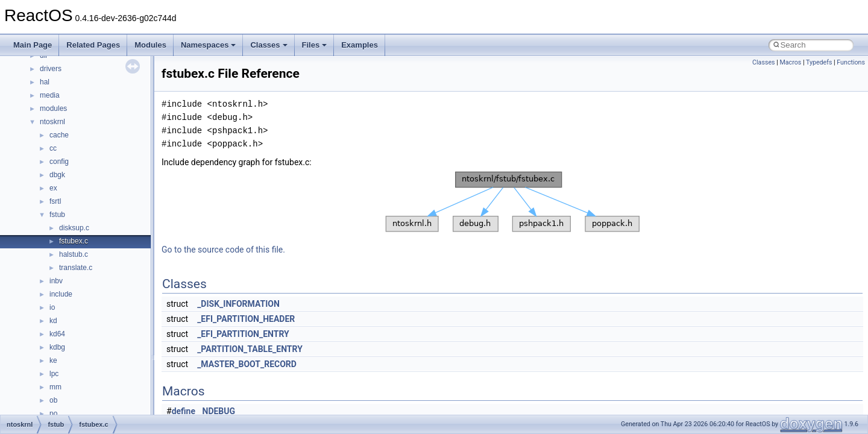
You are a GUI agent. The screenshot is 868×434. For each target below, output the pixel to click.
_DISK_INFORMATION (238, 304)
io (52, 307)
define (184, 411)
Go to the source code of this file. (223, 250)
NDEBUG (219, 411)
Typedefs (819, 62)
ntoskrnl (52, 122)
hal (45, 82)
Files (315, 45)
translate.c (76, 268)
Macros (790, 62)
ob (53, 400)
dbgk (57, 175)
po (53, 414)
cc (53, 148)
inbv (56, 281)
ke (53, 360)
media (50, 95)
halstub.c (74, 254)
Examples (360, 45)
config (59, 162)
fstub (57, 215)
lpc (54, 374)
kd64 (57, 334)
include (61, 294)
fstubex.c (74, 241)
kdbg (57, 347)
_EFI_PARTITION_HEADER (246, 319)
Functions (851, 62)
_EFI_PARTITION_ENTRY (243, 334)
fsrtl (55, 201)
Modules (150, 45)
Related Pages (93, 45)
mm (55, 387)
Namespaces (209, 45)
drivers (51, 69)
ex (53, 188)
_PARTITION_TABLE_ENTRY (250, 349)
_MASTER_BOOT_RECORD (247, 364)
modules (53, 108)
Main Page (33, 45)
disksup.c (74, 228)
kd (53, 321)
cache (59, 135)
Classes (269, 45)
